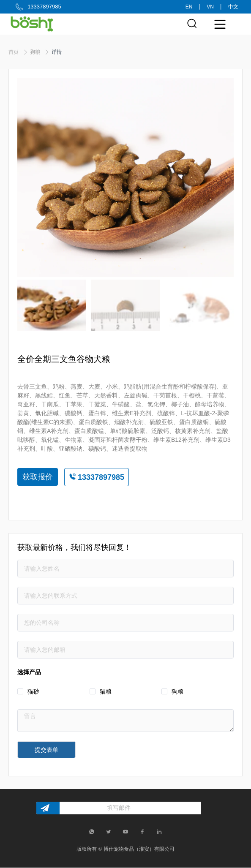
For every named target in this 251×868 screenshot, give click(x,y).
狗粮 (36, 52)
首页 (14, 52)
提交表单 (46, 750)
